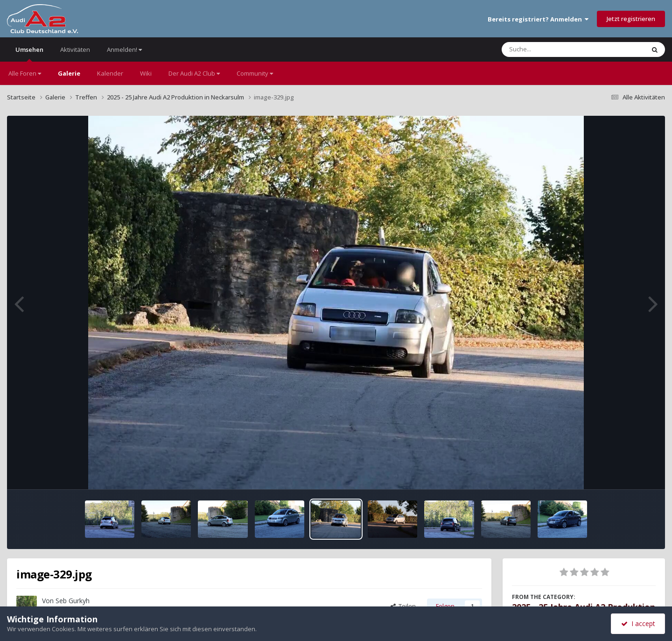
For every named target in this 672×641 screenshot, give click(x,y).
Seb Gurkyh (73, 601)
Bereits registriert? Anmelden (538, 19)
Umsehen (29, 53)
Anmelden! (124, 49)
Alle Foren (25, 73)
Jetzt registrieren (631, 19)
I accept (638, 623)
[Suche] (554, 49)
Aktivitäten (75, 49)
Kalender (110, 73)
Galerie (69, 73)
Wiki (146, 73)
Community (255, 73)
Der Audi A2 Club (194, 73)
